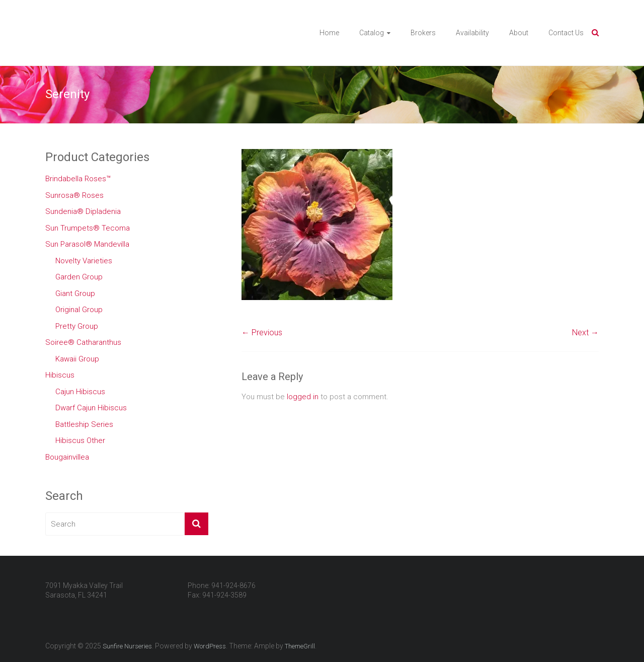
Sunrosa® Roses (74, 195)
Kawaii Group (77, 359)
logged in (303, 397)
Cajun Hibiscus (80, 392)
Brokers (423, 33)
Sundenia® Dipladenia (83, 211)
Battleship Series (84, 424)
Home (329, 33)
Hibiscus (60, 375)
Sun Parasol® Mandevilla (87, 244)
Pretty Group (77, 326)
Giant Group (75, 293)
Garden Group (79, 277)
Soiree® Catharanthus (83, 342)
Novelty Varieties (84, 261)
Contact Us (566, 33)
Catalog (372, 33)
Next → (585, 333)
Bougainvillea (67, 457)
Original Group (79, 310)
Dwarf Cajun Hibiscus (91, 408)
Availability (472, 33)
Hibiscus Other (80, 440)
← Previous (262, 333)
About (519, 33)
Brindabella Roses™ (78, 179)
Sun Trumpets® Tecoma (88, 228)
